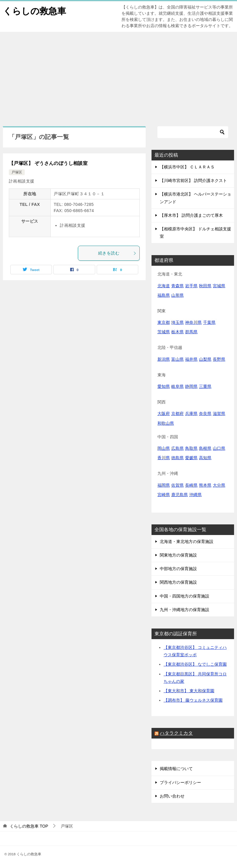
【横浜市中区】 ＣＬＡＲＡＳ (187, 167)
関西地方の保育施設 (178, 582)
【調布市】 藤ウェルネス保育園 (193, 700)
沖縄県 (195, 495)
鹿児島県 (180, 495)
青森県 (177, 286)
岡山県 (164, 448)
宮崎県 (164, 495)
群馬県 (191, 332)
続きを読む (117, 253)
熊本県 (205, 485)
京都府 (177, 414)
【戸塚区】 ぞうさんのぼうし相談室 (48, 163)
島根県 (205, 448)
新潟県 (164, 359)
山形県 (177, 295)
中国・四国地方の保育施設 (185, 596)
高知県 (205, 458)
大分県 (219, 485)
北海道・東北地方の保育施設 (187, 542)
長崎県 (191, 485)
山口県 (219, 448)
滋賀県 (219, 414)
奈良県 (205, 414)
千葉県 (209, 322)
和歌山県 (166, 423)
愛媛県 (191, 458)
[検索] (193, 132)
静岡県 (191, 386)
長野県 (219, 359)
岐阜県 (177, 386)
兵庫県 (191, 414)
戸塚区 (17, 172)
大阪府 (164, 414)
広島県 (177, 448)
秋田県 (205, 286)
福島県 (164, 295)
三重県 (205, 386)
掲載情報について (176, 769)
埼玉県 (177, 322)
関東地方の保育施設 (178, 555)
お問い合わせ (172, 796)
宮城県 (219, 286)
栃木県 (177, 332)
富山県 (177, 359)
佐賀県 (177, 485)
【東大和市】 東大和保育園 (189, 691)
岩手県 (191, 286)
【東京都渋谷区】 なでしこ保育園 (195, 664)
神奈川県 (193, 322)
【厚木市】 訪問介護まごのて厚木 (191, 215)
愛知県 (164, 386)
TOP (29, 826)
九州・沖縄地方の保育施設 (185, 610)
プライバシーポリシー (180, 782)
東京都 (164, 322)
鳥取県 (191, 448)
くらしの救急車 (34, 10)
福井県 (191, 359)
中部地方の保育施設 (178, 569)
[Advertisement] (119, 76)
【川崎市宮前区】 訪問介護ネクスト (193, 181)
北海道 (164, 286)
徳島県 (177, 458)
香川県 (164, 458)
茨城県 (164, 332)
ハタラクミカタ (176, 733)
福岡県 (164, 485)
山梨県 (205, 359)
